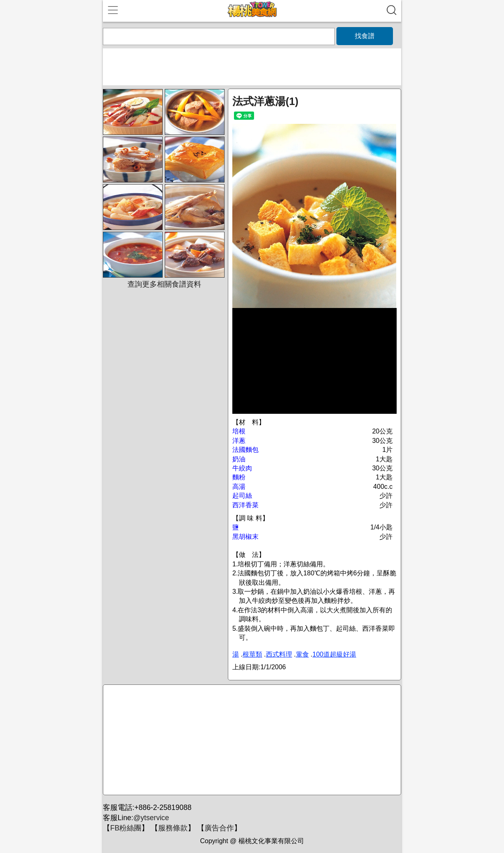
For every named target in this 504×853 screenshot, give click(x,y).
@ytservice (151, 818)
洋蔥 (239, 441)
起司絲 (242, 496)
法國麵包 (245, 450)
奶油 (239, 459)
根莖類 (252, 654)
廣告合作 (219, 828)
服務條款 (173, 828)
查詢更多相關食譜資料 (164, 284)
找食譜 (365, 36)
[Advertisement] (251, 740)
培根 (239, 431)
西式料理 (279, 654)
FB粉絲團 (126, 828)
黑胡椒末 (245, 537)
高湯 (239, 487)
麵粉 (239, 477)
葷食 (302, 654)
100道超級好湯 (335, 654)
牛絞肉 (242, 468)
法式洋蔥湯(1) (265, 101)
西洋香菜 (245, 505)
